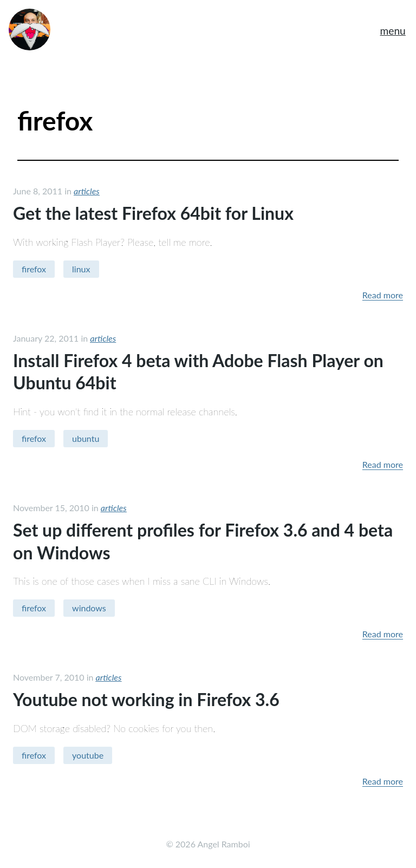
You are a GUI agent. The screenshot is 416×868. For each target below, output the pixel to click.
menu (392, 31)
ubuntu (86, 438)
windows (89, 608)
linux (81, 269)
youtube (88, 755)
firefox (34, 269)
